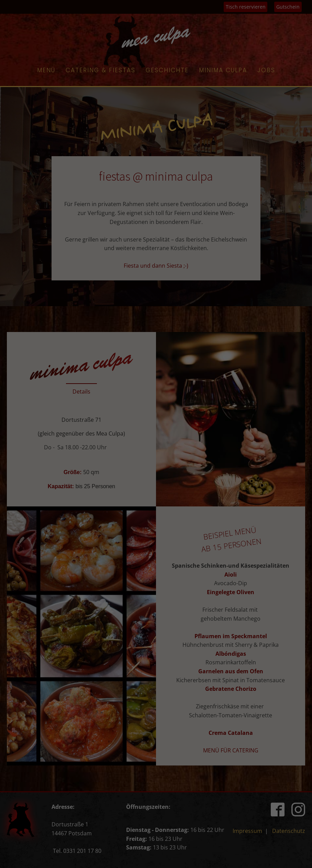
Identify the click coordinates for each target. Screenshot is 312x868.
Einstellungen (168, 103)
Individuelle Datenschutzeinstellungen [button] (156, 211)
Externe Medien (218, 126)
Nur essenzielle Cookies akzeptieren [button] (156, 190)
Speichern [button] (156, 170)
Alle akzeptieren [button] (156, 150)
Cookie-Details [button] (156, 226)
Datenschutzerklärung (200, 97)
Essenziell (83, 126)
